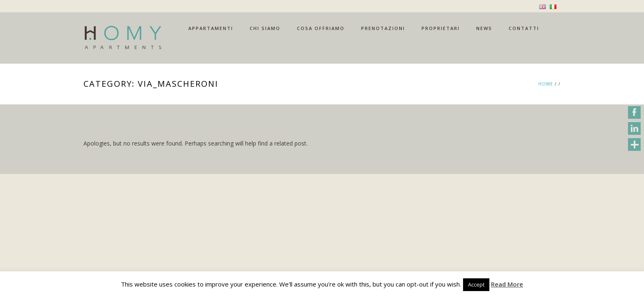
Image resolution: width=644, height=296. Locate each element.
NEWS (484, 28)
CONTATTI (524, 28)
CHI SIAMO (265, 28)
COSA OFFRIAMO (321, 28)
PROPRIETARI (441, 28)
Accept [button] (476, 284)
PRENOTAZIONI (383, 28)
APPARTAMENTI (211, 28)
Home (546, 84)
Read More (507, 284)
